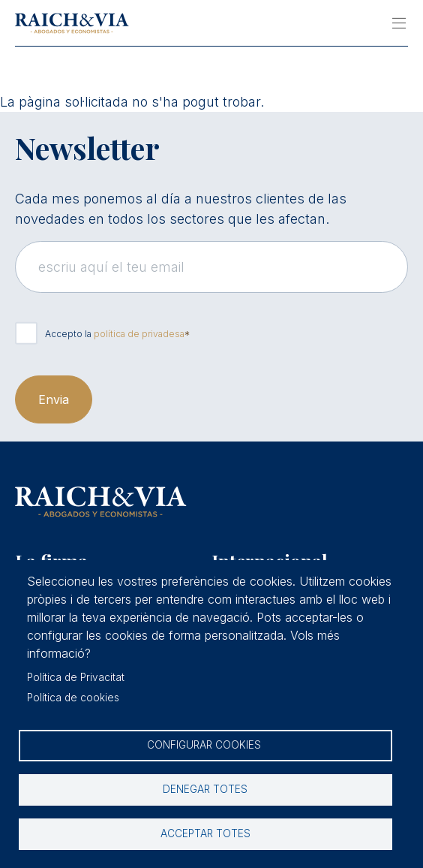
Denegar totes (205, 789)
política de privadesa (139, 334)
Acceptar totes (205, 833)
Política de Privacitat (76, 677)
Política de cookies (73, 698)
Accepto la (115, 334)
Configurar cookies (205, 745)
